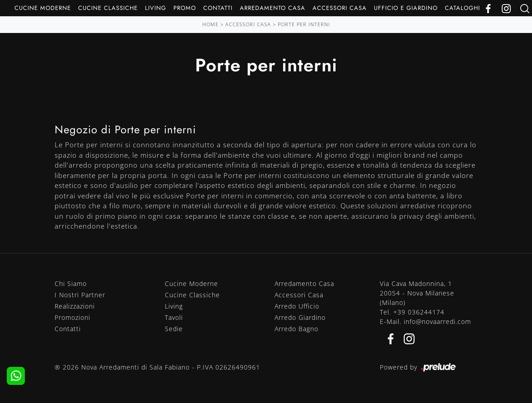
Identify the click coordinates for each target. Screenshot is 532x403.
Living (156, 8)
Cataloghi (462, 8)
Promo (185, 8)
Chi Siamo (71, 284)
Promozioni (72, 317)
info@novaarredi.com (437, 321)
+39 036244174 (419, 312)
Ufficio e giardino (406, 8)
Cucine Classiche (108, 8)
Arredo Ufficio (297, 306)
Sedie (174, 329)
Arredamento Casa (273, 8)
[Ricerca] (525, 8)
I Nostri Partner (80, 295)
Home (210, 24)
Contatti (218, 8)
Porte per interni (304, 24)
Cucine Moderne (43, 8)
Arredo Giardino (300, 317)
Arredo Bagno (296, 329)
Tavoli (174, 317)
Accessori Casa (340, 8)
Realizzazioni (75, 306)
